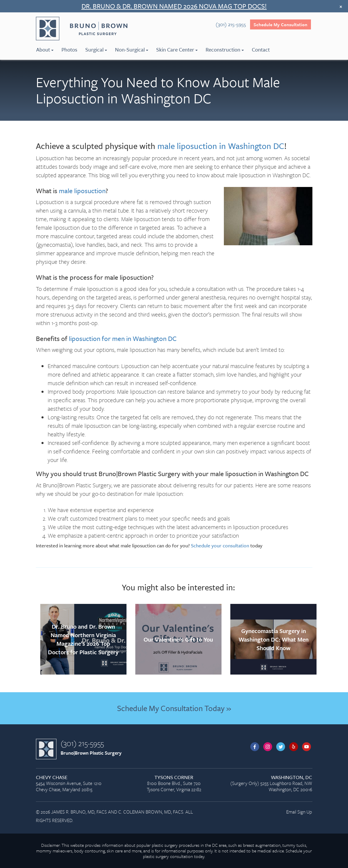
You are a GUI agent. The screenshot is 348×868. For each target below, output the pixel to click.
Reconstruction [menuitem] (225, 49)
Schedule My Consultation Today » (174, 708)
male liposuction (82, 191)
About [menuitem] (45, 49)
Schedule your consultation (220, 545)
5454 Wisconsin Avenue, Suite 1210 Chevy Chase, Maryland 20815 (79, 784)
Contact (261, 49)
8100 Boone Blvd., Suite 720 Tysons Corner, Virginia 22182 (174, 784)
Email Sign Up (299, 812)
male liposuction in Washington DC (221, 146)
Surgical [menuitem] (96, 49)
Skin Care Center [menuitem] (177, 49)
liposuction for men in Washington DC (123, 338)
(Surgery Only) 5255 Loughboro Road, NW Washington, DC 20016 (269, 784)
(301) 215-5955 (82, 743)
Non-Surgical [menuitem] (132, 49)
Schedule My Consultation (280, 24)
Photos (69, 49)
